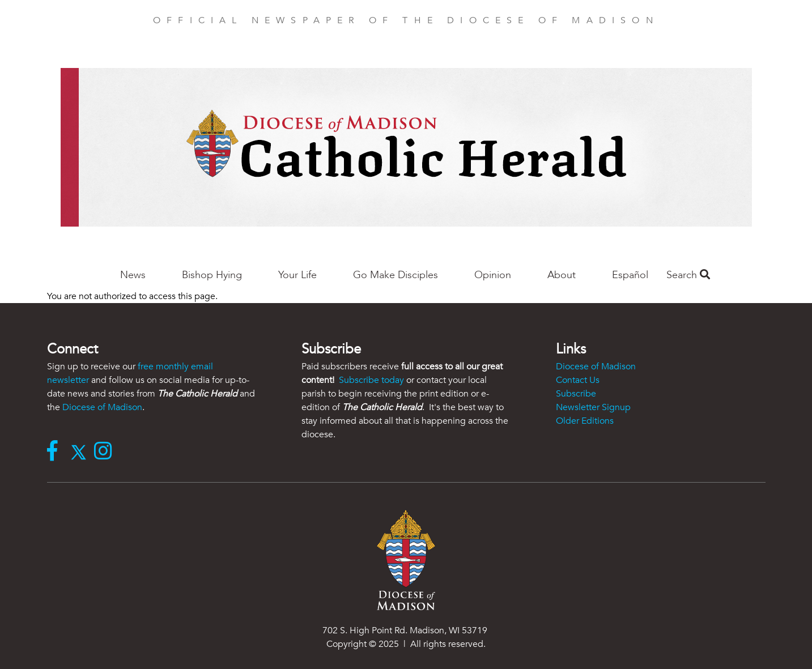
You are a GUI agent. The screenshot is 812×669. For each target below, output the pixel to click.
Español (630, 275)
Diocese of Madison (102, 407)
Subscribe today (371, 380)
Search (688, 275)
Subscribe (576, 394)
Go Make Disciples (396, 275)
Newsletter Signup (593, 407)
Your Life (297, 275)
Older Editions (585, 421)
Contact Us (578, 380)
